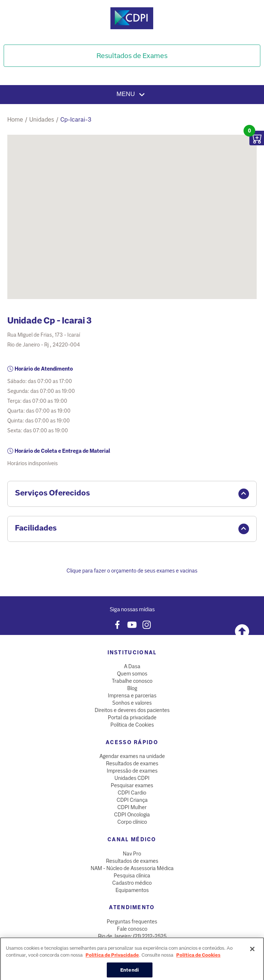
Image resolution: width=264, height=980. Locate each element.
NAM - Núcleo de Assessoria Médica (132, 868)
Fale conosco (132, 929)
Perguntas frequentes (132, 922)
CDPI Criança (132, 800)
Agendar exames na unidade (132, 756)
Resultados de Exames (132, 56)
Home (15, 120)
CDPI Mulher (132, 807)
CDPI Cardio (132, 793)
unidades (42, 120)
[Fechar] (252, 953)
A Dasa (132, 666)
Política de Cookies (132, 725)
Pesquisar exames (132, 785)
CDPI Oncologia (132, 815)
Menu (132, 95)
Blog (132, 688)
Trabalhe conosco (132, 681)
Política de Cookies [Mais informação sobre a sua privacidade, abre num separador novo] (198, 959)
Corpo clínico (132, 822)
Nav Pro (132, 854)
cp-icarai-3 (76, 120)
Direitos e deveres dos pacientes (132, 710)
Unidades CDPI (132, 778)
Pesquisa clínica (132, 876)
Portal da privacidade (132, 717)
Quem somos (132, 674)
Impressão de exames (132, 771)
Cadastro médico (132, 883)
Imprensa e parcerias (132, 696)
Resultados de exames (132, 763)
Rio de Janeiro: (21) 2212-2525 (132, 936)
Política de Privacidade (112, 959)
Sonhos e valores (132, 703)
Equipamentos (132, 890)
